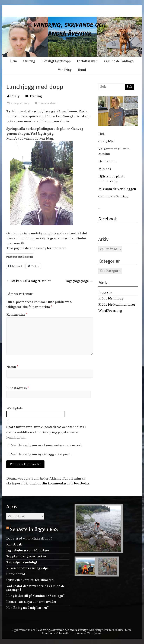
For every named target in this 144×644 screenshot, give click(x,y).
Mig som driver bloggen (117, 189)
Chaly (15, 96)
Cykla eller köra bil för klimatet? (31, 580)
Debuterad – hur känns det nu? (29, 539)
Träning (36, 96)
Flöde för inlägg (111, 299)
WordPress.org (110, 311)
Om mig (29, 61)
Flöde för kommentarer (117, 305)
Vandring (65, 70)
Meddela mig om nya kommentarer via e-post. (47, 446)
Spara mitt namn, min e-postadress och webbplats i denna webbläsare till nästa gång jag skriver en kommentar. (46, 432)
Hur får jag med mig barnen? (28, 608)
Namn (12, 367)
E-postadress (18, 388)
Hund (82, 70)
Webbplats (15, 408)
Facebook (108, 219)
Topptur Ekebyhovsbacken (26, 557)
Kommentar (17, 315)
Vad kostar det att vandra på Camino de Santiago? (36, 588)
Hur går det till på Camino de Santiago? (36, 596)
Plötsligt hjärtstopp (56, 61)
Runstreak (14, 545)
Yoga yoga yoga (79, 281)
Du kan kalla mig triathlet (28, 281)
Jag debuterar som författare (28, 551)
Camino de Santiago (119, 61)
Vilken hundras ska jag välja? (28, 568)
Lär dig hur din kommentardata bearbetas (56, 484)
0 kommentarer (45, 103)
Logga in (105, 292)
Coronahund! (16, 574)
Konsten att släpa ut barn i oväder (31, 602)
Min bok (105, 169)
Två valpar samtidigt (22, 562)
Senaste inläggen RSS (34, 529)
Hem (14, 61)
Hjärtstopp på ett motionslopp (111, 179)
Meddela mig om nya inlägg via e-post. (41, 454)
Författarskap (87, 61)
